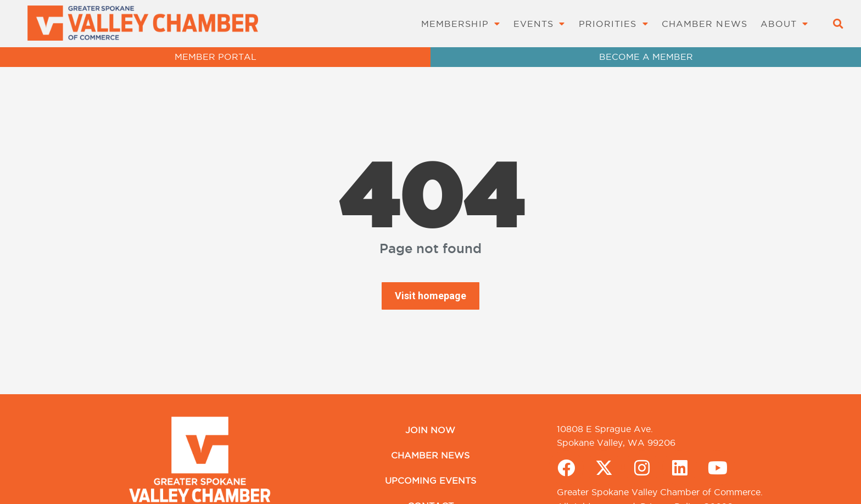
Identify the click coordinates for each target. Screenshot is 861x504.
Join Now (430, 430)
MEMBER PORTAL (216, 57)
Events (539, 24)
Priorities (614, 24)
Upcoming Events (431, 480)
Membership (461, 24)
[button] (838, 24)
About (785, 24)
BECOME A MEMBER (646, 57)
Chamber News (705, 24)
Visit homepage (431, 296)
